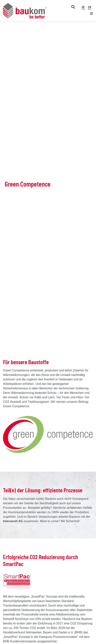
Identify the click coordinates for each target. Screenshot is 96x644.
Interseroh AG (13, 521)
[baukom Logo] (25, 4)
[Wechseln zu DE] (83, 7)
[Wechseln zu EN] (90, 7)
